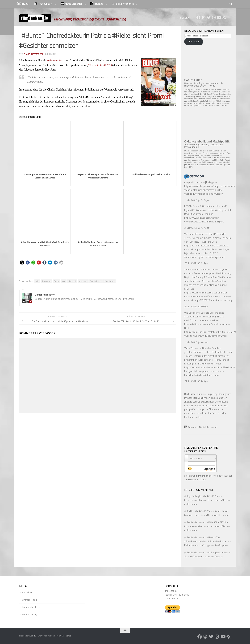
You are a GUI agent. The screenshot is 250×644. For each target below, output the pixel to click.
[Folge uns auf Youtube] (219, 17)
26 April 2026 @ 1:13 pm (196, 263)
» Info (224, 106)
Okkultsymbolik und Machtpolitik (207, 142)
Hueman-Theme (63, 636)
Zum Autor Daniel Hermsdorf (201, 427)
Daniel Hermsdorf (34, 54)
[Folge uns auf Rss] (224, 17)
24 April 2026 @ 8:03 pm (196, 306)
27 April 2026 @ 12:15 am (197, 228)
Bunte (57, 281)
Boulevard (47, 281)
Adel (37, 281)
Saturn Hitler (193, 80)
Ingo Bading (193, 496)
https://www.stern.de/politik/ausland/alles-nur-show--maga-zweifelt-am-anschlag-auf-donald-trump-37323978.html (208, 296)
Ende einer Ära (55, 60)
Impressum (171, 591)
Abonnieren (194, 41)
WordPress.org (30, 614)
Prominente (109, 281)
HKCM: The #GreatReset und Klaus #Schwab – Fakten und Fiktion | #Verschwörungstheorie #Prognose (208, 541)
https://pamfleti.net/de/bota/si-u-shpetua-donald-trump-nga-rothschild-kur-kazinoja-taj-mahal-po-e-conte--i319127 (207, 249)
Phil (189, 511)
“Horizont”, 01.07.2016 (101, 65)
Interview (83, 281)
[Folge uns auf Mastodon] (204, 17)
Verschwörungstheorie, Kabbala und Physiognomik (204, 146)
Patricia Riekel (96, 281)
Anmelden (27, 592)
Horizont (72, 281)
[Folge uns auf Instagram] (214, 17)
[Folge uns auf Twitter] (209, 17)
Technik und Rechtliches (177, 595)
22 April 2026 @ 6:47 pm (196, 342)
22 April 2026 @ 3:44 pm (196, 381)
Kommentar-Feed (31, 607)
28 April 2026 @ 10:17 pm (197, 200)
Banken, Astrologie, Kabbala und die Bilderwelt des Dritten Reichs (204, 84)
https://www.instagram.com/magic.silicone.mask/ (210, 186)
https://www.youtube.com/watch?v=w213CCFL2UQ (202, 220)
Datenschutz (171, 599)
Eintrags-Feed (29, 600)
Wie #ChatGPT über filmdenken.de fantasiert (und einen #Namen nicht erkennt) (207, 500)
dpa (64, 281)
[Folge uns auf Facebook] (198, 17)
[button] (22, 263)
